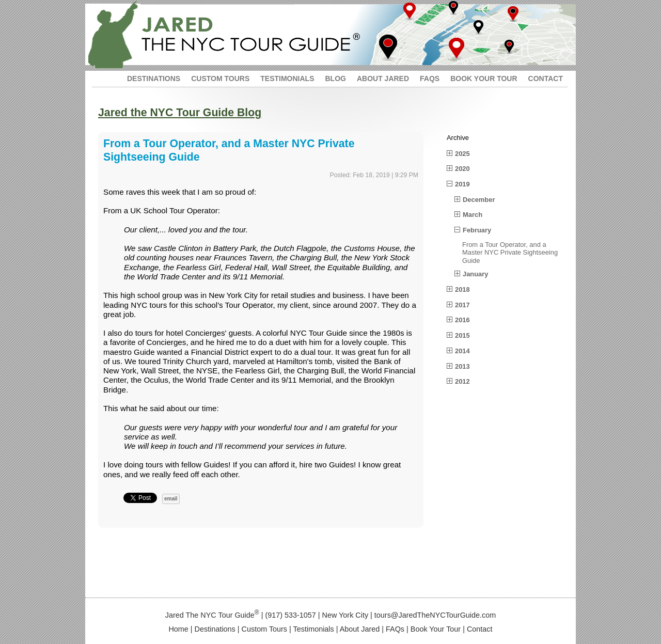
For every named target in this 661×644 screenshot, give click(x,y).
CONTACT (546, 78)
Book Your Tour (436, 629)
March (473, 215)
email (171, 499)
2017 (462, 305)
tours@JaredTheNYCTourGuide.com (435, 615)
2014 (462, 351)
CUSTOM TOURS (220, 78)
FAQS (430, 78)
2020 (462, 169)
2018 (462, 289)
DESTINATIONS (154, 78)
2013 (462, 366)
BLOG (335, 78)
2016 (462, 320)
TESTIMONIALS (287, 78)
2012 (462, 381)
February (477, 230)
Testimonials (314, 629)
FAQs (395, 629)
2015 (462, 335)
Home (178, 629)
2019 (462, 184)
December (479, 200)
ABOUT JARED (383, 78)
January (476, 274)
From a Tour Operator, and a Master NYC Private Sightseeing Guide (510, 253)
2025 (462, 154)
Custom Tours (265, 629)
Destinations (215, 629)
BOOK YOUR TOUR (484, 78)
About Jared (360, 629)
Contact (480, 629)
